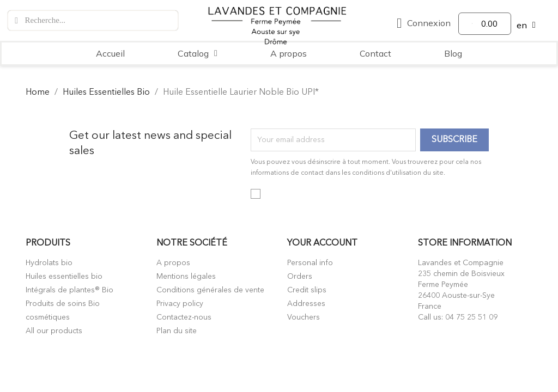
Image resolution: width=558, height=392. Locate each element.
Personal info (310, 263)
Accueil (110, 53)
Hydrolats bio (49, 263)
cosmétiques (48, 317)
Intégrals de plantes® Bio (69, 290)
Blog (453, 53)
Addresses (306, 304)
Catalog (198, 53)
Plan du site (177, 331)
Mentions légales (186, 277)
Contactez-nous (184, 317)
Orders (300, 277)
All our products (54, 331)
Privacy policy (180, 304)
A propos (289, 53)
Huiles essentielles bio (64, 277)
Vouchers (304, 317)
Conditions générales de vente (210, 290)
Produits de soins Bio (63, 304)
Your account (322, 243)
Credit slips (307, 290)
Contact (375, 53)
